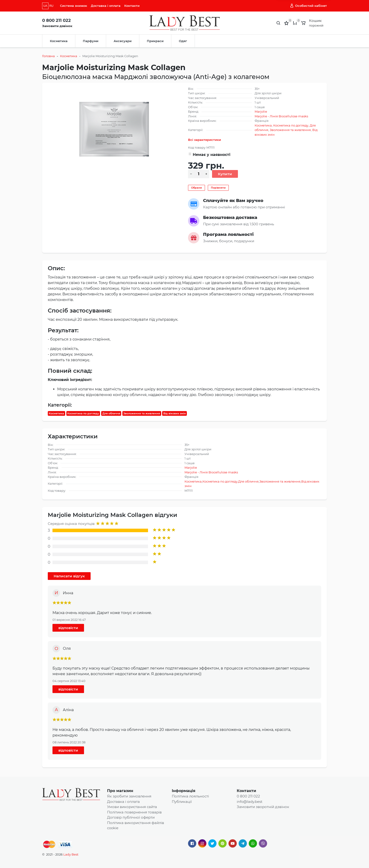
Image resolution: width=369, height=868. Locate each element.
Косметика (59, 41)
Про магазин (120, 791)
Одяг (183, 41)
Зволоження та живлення (290, 130)
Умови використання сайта (132, 807)
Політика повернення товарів (134, 812)
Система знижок (74, 6)
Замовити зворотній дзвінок (263, 807)
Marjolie (261, 111)
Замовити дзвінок (57, 26)
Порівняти (218, 188)
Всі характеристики (205, 140)
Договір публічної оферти (131, 817)
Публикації (182, 802)
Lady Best (71, 854)
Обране (197, 188)
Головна (48, 56)
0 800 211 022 (56, 20)
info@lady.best (250, 802)
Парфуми (91, 41)
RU (51, 6)
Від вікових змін (175, 413)
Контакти (132, 6)
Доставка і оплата (106, 6)
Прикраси (155, 41)
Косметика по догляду (291, 125)
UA (45, 6)
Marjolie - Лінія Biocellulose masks (281, 116)
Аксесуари (123, 41)
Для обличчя (111, 413)
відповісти (68, 628)
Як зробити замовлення (129, 796)
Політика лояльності (190, 796)
